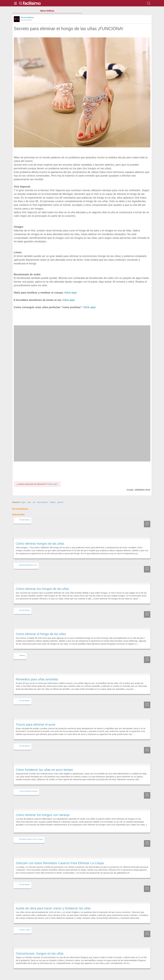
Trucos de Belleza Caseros (29, 786)
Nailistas (22, 650)
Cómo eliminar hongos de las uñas (40, 538)
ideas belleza (47, 11)
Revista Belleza (27, 17)
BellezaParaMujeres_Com (28, 560)
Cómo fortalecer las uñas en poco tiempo (44, 764)
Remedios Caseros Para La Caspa (31, 834)
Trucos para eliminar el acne (36, 719)
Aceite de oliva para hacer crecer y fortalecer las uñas (53, 903)
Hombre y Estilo (25, 924)
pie (34, 497)
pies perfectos (43, 497)
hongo (23, 497)
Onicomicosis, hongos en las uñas (40, 948)
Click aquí (71, 293)
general (60, 497)
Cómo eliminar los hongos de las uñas (42, 584)
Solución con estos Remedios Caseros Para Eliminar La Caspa (60, 858)
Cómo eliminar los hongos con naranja (43, 810)
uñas (29, 497)
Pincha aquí (52, 479)
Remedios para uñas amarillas (37, 674)
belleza (53, 497)
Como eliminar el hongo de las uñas (41, 629)
